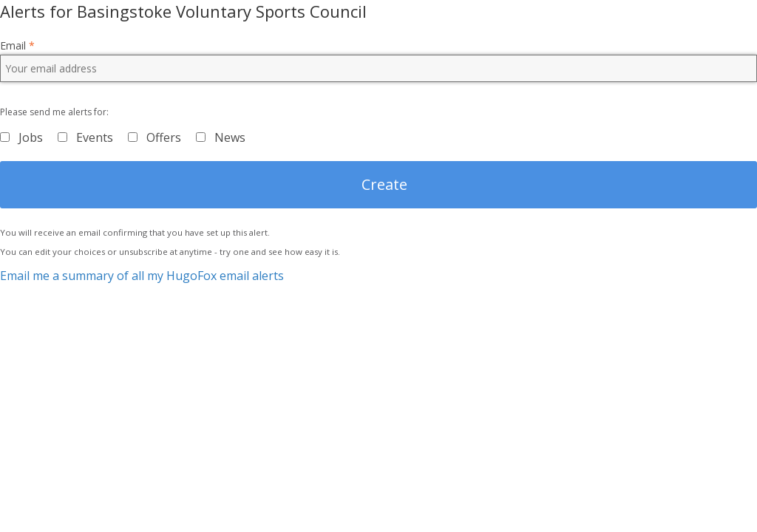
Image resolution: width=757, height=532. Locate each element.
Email (17, 46)
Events (95, 137)
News (230, 137)
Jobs (31, 137)
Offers (164, 137)
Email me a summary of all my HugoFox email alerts (142, 276)
